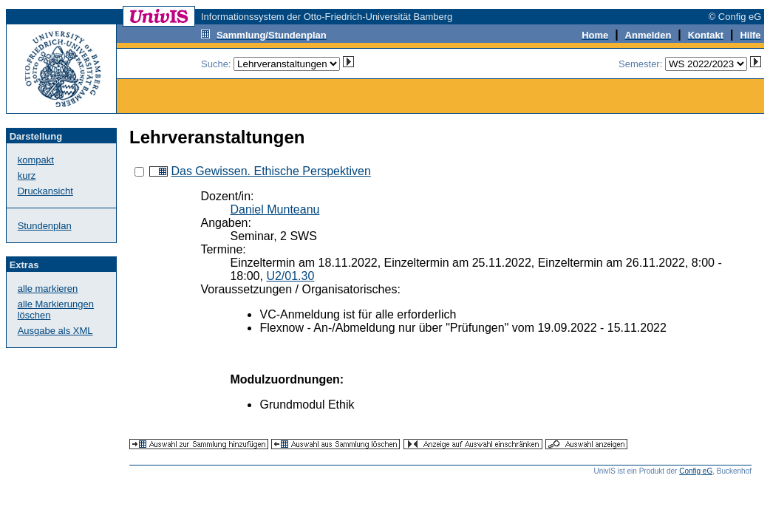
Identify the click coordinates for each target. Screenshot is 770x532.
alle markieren (48, 289)
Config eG (696, 471)
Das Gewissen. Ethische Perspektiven (270, 171)
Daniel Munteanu (275, 209)
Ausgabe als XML (55, 331)
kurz (27, 175)
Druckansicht (45, 191)
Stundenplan (45, 226)
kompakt (36, 160)
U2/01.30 (290, 276)
